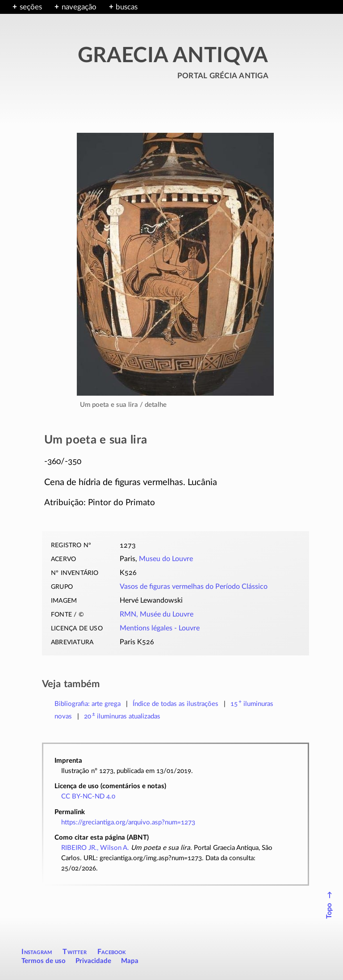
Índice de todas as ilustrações (176, 704)
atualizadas (122, 716)
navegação (79, 7)
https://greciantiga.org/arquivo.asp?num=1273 (128, 822)
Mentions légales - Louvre (160, 628)
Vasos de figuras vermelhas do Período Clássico (194, 587)
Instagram (37, 952)
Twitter (74, 952)
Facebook (112, 952)
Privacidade (93, 961)
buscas (127, 7)
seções (31, 7)
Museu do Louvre (166, 559)
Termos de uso (44, 961)
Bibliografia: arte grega (88, 704)
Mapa (130, 961)
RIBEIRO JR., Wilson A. (95, 848)
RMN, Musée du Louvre (157, 614)
